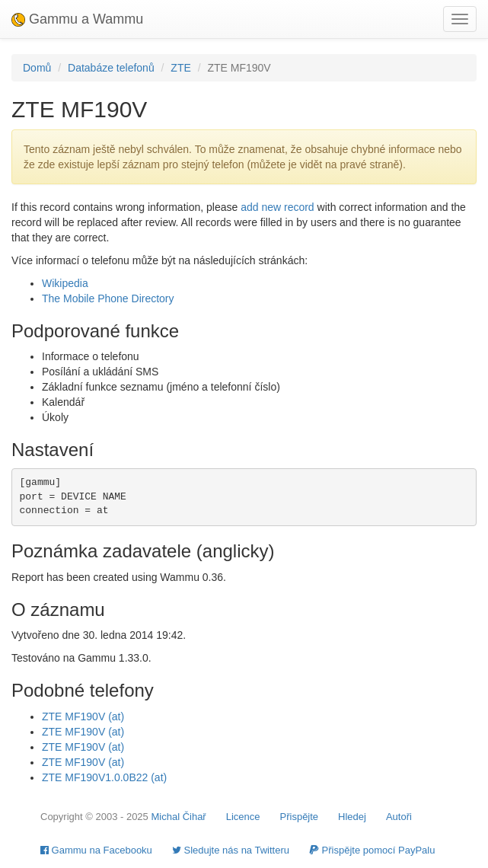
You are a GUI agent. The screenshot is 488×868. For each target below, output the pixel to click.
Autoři (399, 817)
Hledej (352, 817)
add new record (277, 207)
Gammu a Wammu (77, 19)
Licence (243, 817)
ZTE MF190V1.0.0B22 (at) (104, 777)
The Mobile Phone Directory (108, 298)
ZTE (180, 68)
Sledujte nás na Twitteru (231, 850)
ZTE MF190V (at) (83, 716)
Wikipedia (65, 283)
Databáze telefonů (111, 68)
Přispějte (300, 817)
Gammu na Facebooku (96, 850)
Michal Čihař (178, 817)
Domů (37, 68)
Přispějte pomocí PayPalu (372, 850)
